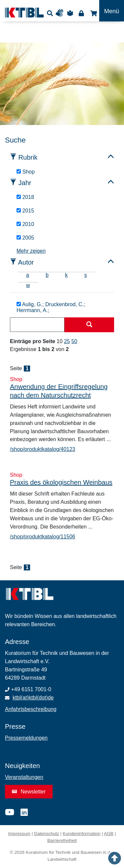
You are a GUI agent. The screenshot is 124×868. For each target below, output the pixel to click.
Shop (93, 13)
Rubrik (28, 157)
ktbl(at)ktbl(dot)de (33, 698)
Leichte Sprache (71, 13)
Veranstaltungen (24, 777)
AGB (109, 834)
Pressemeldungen (26, 738)
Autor (26, 262)
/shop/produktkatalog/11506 (42, 537)
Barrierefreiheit (62, 840)
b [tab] (47, 275)
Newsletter (29, 792)
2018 (25, 197)
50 (74, 341)
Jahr (25, 183)
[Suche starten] (89, 325)
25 (67, 341)
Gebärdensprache (61, 13)
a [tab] (28, 275)
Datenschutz (47, 834)
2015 (25, 211)
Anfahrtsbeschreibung (31, 709)
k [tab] (66, 275)
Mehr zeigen (31, 251)
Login (81, 13)
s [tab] (86, 275)
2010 (25, 224)
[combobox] (37, 325)
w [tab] (28, 285)
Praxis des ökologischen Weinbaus (61, 482)
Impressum (19, 834)
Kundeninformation (82, 834)
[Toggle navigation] (112, 11)
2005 (25, 238)
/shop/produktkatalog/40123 (42, 449)
